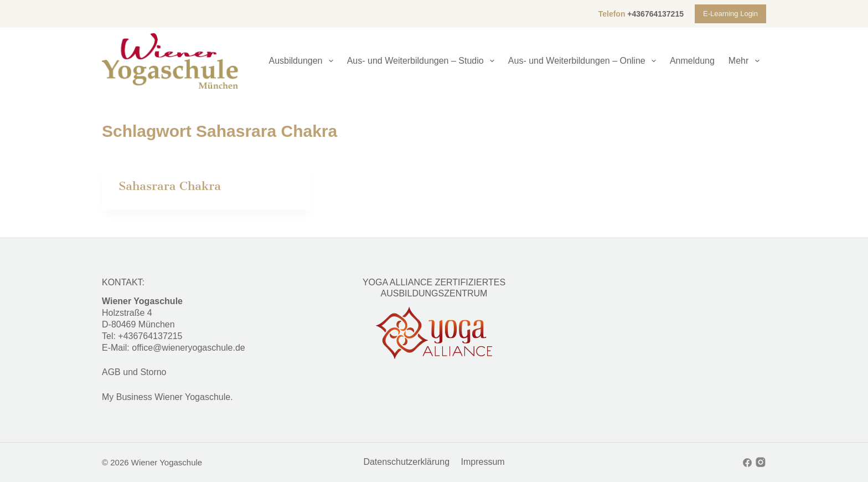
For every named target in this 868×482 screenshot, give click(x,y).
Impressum (482, 462)
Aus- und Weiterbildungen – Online (584, 61)
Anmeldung (692, 61)
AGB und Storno (134, 372)
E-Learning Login (730, 14)
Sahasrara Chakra (170, 186)
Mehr (746, 61)
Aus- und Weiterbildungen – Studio (423, 61)
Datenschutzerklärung (406, 462)
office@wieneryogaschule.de (188, 348)
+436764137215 (655, 14)
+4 (123, 336)
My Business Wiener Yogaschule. (167, 397)
